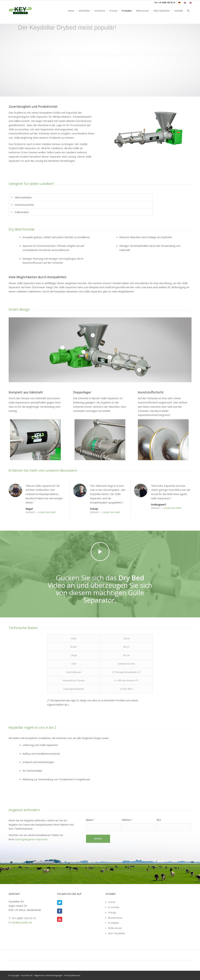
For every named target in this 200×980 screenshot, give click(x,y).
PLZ (159, 820)
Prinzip (112, 912)
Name (90, 820)
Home (112, 902)
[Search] (188, 11)
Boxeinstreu (115, 918)
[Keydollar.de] (20, 11)
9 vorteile (114, 907)
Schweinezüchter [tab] (22, 205)
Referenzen (115, 928)
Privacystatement (72, 975)
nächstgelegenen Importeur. (32, 839)
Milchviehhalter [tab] (21, 197)
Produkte (113, 923)
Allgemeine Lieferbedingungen (49, 975)
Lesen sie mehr (47, 512)
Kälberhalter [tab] (20, 212)
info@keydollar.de (22, 922)
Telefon (127, 820)
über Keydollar (117, 933)
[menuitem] (179, 3)
